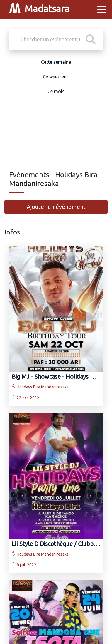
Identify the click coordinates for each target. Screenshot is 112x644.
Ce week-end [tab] (56, 77)
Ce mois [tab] (56, 91)
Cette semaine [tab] (56, 62)
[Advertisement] (56, 139)
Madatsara (39, 10)
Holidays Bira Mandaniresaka (40, 387)
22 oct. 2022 (28, 398)
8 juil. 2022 (27, 565)
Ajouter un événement (56, 207)
